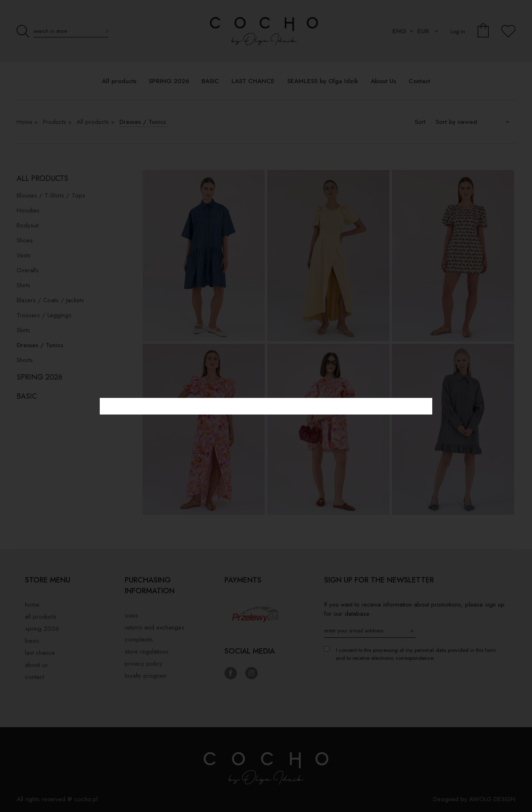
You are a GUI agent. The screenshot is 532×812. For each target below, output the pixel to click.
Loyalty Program (146, 676)
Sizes (131, 615)
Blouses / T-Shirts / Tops (51, 195)
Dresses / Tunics (143, 122)
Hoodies (28, 210)
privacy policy (144, 664)
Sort (420, 122)
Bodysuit (28, 225)
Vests (24, 255)
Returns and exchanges (155, 627)
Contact (34, 677)
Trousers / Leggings (44, 315)
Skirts (23, 330)
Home (25, 122)
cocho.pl (86, 799)
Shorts (25, 360)
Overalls (28, 270)
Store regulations (147, 652)
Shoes (25, 240)
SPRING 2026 (39, 377)
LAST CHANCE (40, 653)
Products (54, 122)
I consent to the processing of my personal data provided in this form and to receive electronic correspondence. (416, 654)
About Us (36, 665)
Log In (458, 31)
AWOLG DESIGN (492, 799)
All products (93, 122)
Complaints (139, 639)
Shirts (23, 285)
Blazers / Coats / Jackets (50, 300)
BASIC (27, 396)
